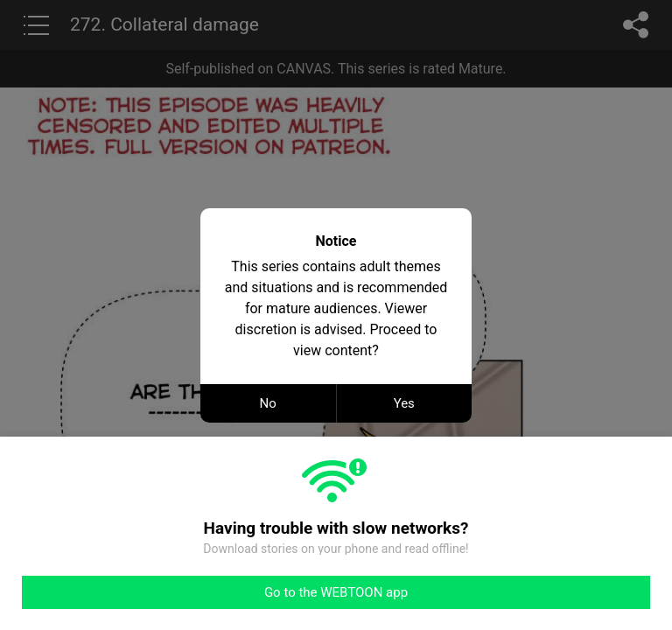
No (268, 403)
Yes (404, 403)
